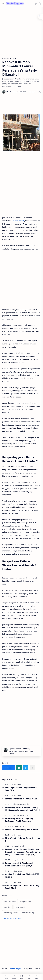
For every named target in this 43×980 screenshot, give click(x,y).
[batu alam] (7, 907)
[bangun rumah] (25, 902)
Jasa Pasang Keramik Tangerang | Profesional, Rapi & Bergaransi (20, 820)
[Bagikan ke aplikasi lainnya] (32, 768)
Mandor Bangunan (16, 969)
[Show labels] (13, 918)
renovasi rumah (18, 221)
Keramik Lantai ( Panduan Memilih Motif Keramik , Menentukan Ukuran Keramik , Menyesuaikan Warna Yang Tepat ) (23, 852)
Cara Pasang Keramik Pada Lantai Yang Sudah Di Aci (22, 887)
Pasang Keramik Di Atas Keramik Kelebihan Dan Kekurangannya (19, 864)
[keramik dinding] (19, 826)
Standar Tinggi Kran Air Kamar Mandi (21, 799)
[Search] (40, 3)
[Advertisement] (21, 31)
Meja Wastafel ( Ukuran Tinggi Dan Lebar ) (23, 839)
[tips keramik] (18, 784)
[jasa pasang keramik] (21, 804)
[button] (36, 3)
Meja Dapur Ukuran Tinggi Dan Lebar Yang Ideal (21, 789)
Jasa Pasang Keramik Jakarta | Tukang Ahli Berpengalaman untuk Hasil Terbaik (23, 809)
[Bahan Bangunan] (10, 902)
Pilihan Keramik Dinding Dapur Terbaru (22, 830)
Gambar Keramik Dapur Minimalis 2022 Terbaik (22, 876)
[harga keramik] (20, 907)
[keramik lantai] (19, 846)
